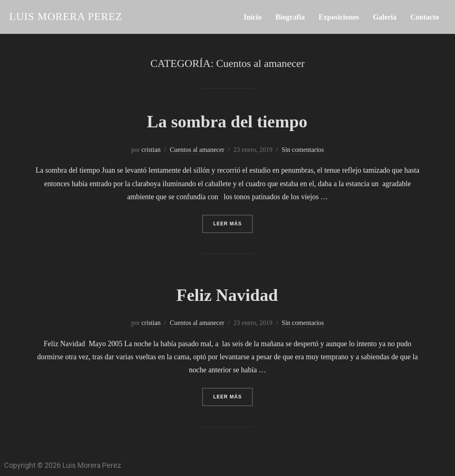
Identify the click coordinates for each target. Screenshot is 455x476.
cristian (151, 150)
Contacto (425, 17)
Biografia (290, 17)
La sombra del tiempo (227, 122)
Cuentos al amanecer (197, 150)
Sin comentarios (303, 150)
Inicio (253, 17)
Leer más (233, 221)
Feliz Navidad (227, 295)
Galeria (385, 17)
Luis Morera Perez (66, 17)
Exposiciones (339, 17)
